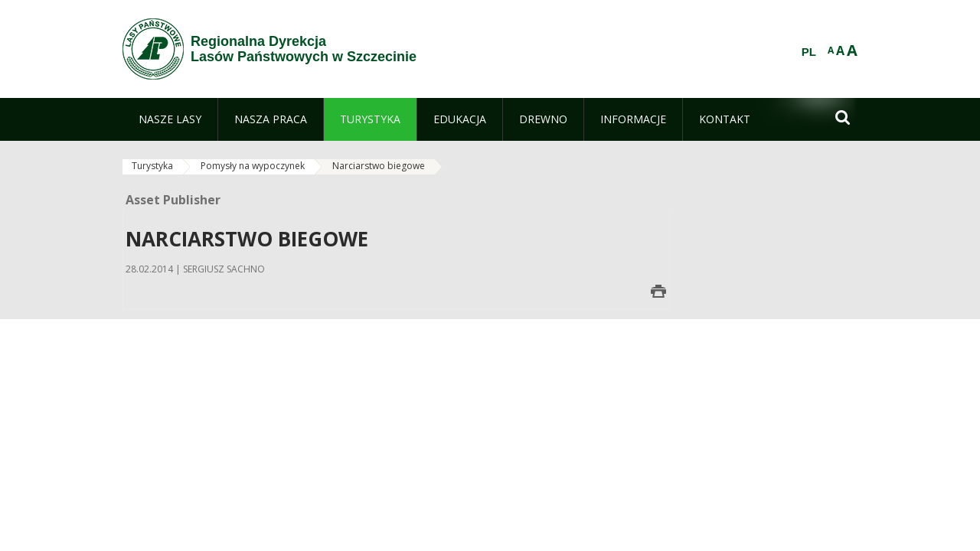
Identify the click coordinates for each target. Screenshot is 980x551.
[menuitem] (170, 119)
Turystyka (152, 166)
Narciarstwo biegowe (379, 166)
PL (809, 52)
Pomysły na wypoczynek (253, 166)
